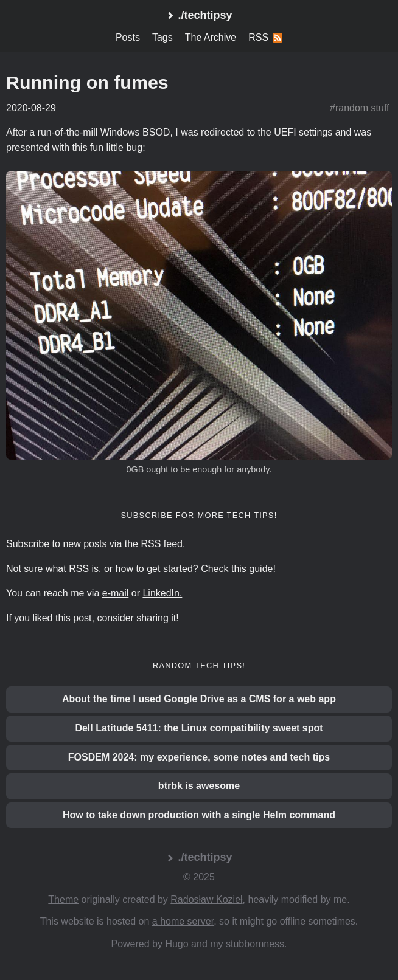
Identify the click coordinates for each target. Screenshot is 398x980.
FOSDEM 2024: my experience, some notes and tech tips (199, 757)
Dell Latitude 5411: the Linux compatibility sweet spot (199, 728)
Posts (128, 37)
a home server (183, 921)
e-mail (116, 593)
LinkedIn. (162, 593)
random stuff (362, 108)
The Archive (211, 37)
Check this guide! (238, 569)
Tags (162, 37)
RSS (265, 37)
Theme (63, 899)
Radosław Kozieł (206, 899)
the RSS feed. (155, 544)
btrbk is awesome (199, 786)
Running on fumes (87, 82)
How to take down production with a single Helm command (199, 815)
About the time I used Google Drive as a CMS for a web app (199, 699)
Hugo (176, 944)
